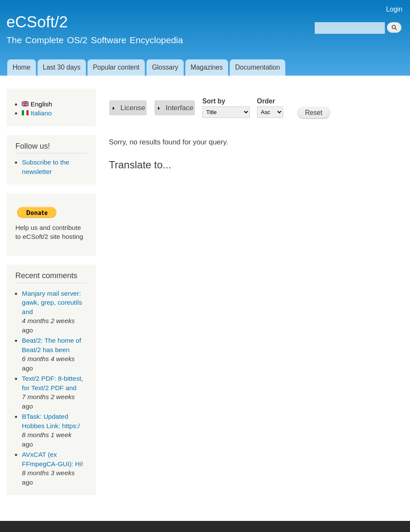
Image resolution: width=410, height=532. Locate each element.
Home (21, 67)
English (37, 104)
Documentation (258, 67)
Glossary (165, 67)
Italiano (37, 113)
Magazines (206, 67)
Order (266, 101)
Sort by (214, 101)
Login (394, 9)
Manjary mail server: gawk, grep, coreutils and (52, 303)
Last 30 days (61, 67)
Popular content (116, 67)
